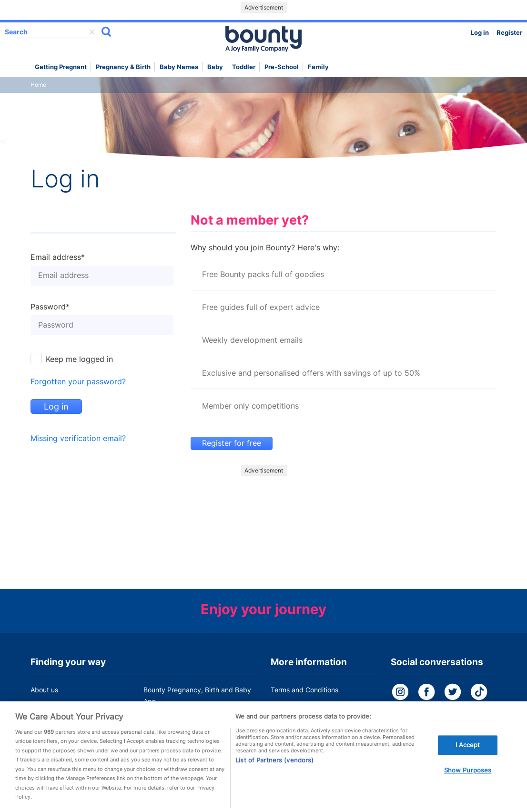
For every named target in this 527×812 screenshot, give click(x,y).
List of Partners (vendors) (274, 763)
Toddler (244, 67)
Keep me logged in (79, 359)
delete (92, 32)
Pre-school (282, 67)
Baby (215, 67)
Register (509, 33)
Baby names (179, 67)
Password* (50, 307)
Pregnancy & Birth (123, 67)
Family (318, 67)
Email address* (58, 257)
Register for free (232, 443)
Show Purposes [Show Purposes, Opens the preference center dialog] (468, 773)
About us (44, 690)
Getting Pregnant (61, 67)
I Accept (468, 748)
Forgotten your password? (78, 382)
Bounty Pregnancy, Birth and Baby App (197, 695)
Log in (480, 33)
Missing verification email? (78, 438)
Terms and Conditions (304, 690)
